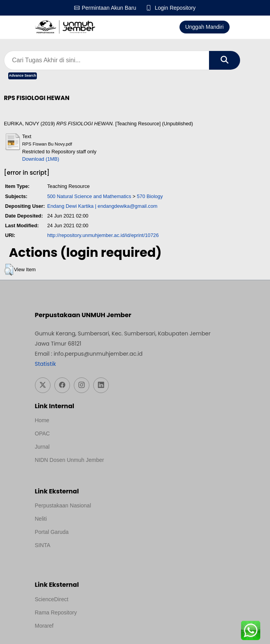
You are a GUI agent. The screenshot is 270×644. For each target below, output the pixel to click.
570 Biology (150, 196)
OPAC (43, 433)
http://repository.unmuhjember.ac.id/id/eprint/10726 (103, 235)
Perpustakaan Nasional (63, 505)
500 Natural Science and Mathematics (89, 196)
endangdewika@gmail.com (127, 206)
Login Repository (175, 8)
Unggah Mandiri (205, 27)
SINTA (43, 545)
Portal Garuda (52, 532)
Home (42, 420)
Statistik (45, 364)
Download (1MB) (41, 159)
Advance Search (23, 75)
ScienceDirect (52, 599)
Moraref (44, 626)
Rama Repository (56, 612)
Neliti (41, 519)
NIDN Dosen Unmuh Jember (70, 460)
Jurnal (42, 447)
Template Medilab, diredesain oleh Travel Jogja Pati (97, 556)
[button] (9, 270)
